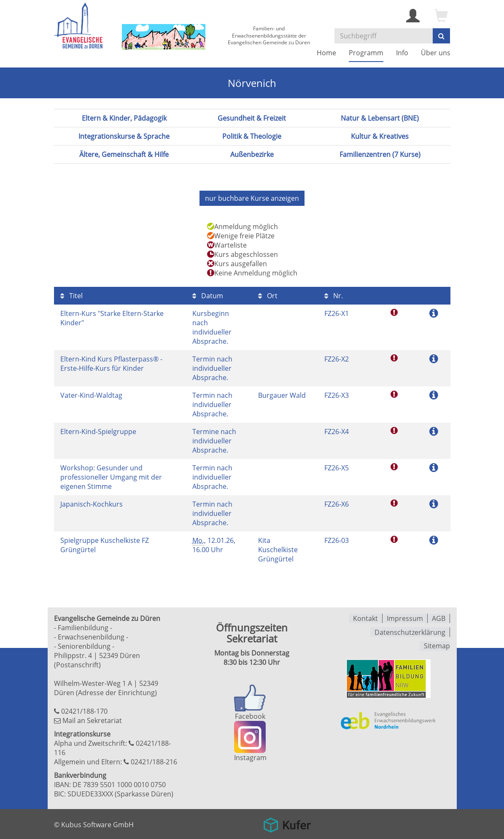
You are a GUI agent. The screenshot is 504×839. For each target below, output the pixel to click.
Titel (71, 295)
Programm (366, 53)
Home (326, 53)
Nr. (334, 295)
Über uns (436, 53)
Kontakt (365, 618)
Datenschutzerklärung (410, 631)
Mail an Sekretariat (92, 720)
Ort (268, 295)
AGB (439, 618)
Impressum (405, 618)
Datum (208, 295)
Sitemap (437, 645)
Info (402, 53)
